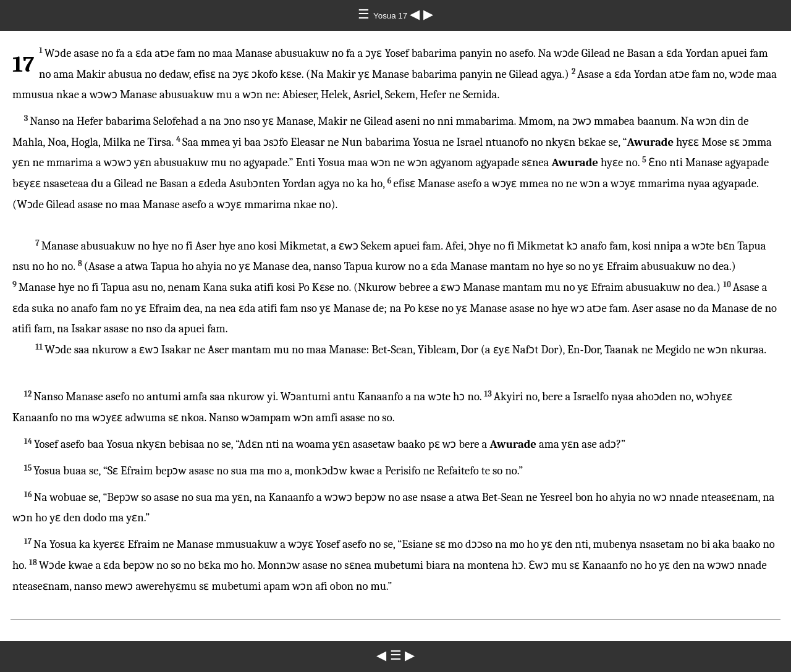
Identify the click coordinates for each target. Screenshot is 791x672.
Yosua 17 (391, 16)
